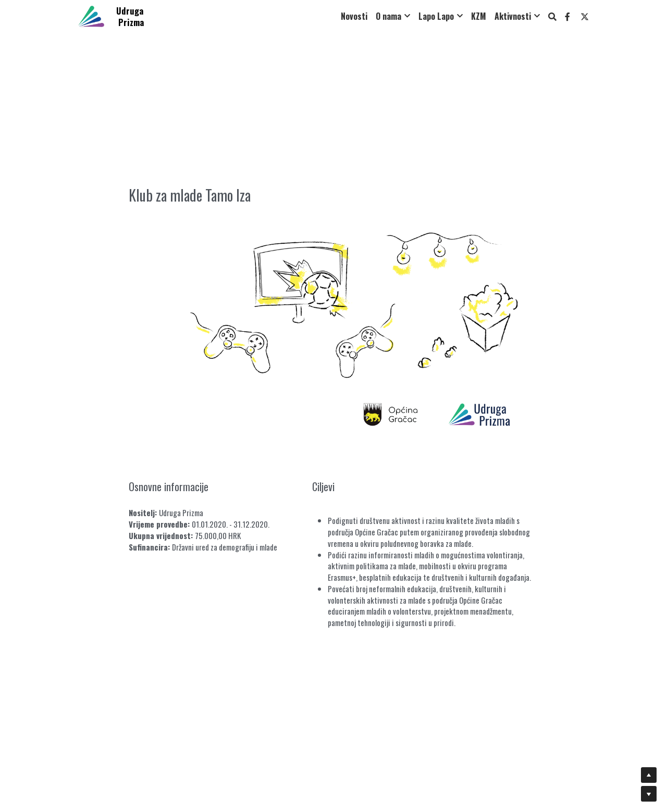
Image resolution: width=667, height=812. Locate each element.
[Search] (552, 16)
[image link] (91, 15)
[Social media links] (567, 17)
